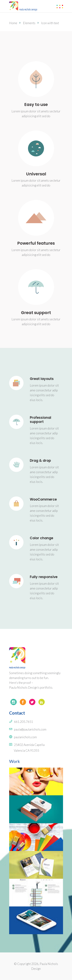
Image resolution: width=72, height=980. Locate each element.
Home (13, 23)
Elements (29, 23)
